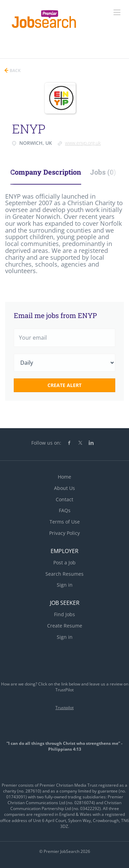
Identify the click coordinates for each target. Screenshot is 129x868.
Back (15, 71)
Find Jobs (64, 614)
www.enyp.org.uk (83, 143)
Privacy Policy (64, 533)
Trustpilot (64, 708)
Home (64, 477)
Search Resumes (64, 574)
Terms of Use (65, 522)
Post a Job (64, 562)
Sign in (65, 585)
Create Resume (65, 626)
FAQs (65, 510)
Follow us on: (46, 443)
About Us (64, 488)
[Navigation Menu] (117, 12)
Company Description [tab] (46, 172)
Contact (64, 499)
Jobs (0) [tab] (103, 172)
